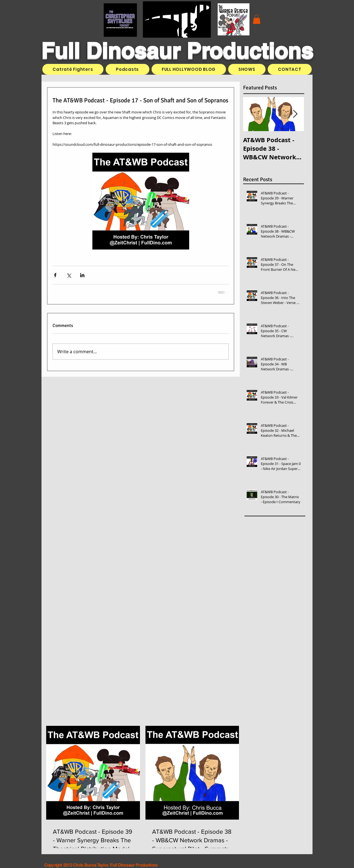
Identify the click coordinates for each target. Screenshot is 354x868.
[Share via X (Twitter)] (69, 275)
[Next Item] (295, 114)
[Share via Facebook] (55, 275)
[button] (257, 19)
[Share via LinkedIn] (82, 275)
